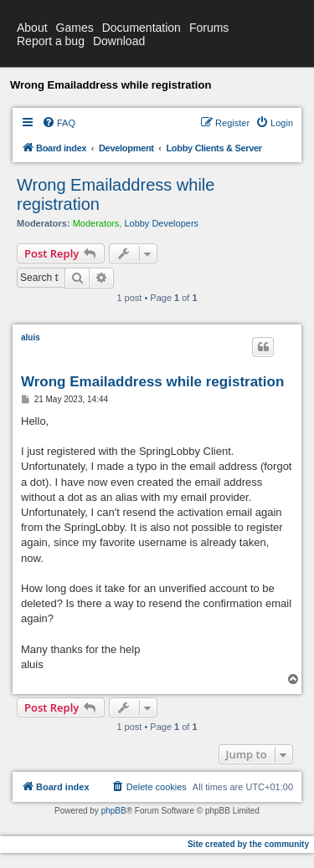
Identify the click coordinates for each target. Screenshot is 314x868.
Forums (209, 28)
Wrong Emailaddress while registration (116, 194)
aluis (31, 337)
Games (75, 28)
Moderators (96, 223)
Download (119, 41)
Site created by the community (248, 844)
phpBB (114, 811)
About (32, 28)
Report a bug (51, 41)
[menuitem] (59, 123)
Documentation (142, 28)
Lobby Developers (161, 223)
